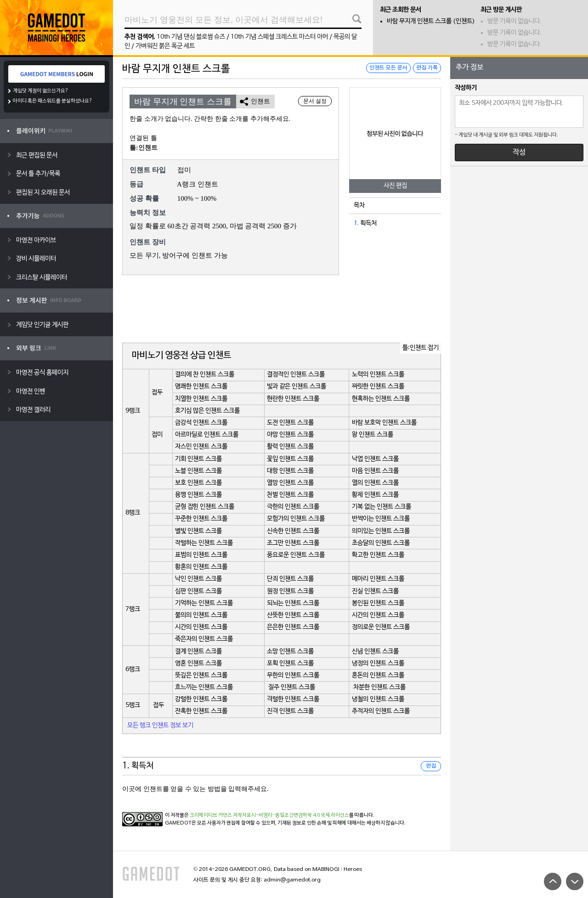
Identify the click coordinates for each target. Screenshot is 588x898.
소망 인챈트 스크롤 (290, 652)
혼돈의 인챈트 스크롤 (378, 675)
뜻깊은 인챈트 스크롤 (201, 675)
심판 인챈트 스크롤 (198, 591)
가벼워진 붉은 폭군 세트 (165, 46)
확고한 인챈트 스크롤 (378, 555)
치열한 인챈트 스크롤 (201, 399)
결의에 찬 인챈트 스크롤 (205, 375)
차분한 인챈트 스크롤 (379, 687)
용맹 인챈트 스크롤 (198, 495)
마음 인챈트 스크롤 (375, 471)
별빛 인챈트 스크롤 (198, 531)
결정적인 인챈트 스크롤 (296, 375)
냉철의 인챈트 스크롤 (378, 699)
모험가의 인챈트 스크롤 (296, 519)
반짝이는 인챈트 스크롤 (381, 519)
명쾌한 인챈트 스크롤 (201, 387)
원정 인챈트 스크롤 (290, 591)
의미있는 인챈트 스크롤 (381, 531)
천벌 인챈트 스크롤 (290, 495)
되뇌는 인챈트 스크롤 (293, 603)
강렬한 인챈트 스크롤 (201, 699)
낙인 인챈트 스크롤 (198, 579)
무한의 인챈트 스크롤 (293, 675)
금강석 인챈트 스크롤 (201, 423)
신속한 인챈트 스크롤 (293, 531)
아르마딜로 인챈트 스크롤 (207, 435)
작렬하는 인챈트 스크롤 (204, 543)
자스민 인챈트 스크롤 (201, 447)
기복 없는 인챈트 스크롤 (382, 507)
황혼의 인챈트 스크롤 (201, 567)
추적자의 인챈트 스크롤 (381, 711)
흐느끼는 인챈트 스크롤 (204, 687)
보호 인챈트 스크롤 (198, 483)
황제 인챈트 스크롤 (375, 495)
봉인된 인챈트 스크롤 (378, 603)
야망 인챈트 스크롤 (290, 435)
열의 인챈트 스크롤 (375, 483)
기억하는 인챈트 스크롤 (204, 603)
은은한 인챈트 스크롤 (293, 627)
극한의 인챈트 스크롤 (293, 507)
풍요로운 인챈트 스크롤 (296, 555)
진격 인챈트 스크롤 (290, 711)
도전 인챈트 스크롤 (290, 423)
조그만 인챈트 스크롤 (293, 543)
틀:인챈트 (144, 148)
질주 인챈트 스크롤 (292, 687)
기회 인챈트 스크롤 (198, 459)
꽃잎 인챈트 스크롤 (290, 459)
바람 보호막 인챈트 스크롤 (384, 423)
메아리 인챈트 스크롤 (378, 579)
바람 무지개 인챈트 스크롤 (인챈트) (431, 21)
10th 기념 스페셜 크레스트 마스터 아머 (279, 37)
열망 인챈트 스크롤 (290, 483)
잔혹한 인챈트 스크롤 (201, 711)
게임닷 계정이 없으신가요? (41, 91)
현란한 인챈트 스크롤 (293, 399)
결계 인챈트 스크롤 (198, 652)
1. (356, 223)
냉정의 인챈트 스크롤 (378, 664)
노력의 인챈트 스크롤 (378, 375)
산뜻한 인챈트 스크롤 (293, 615)
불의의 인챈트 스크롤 (201, 615)
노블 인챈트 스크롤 (198, 471)
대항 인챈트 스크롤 (290, 471)
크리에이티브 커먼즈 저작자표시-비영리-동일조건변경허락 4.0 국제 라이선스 (269, 815)
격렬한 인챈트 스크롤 (293, 699)
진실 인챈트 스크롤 (375, 591)
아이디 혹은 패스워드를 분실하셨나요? (53, 101)
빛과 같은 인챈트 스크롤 (297, 387)
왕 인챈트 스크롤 (373, 435)
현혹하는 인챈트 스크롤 (381, 399)
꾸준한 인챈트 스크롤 (201, 519)
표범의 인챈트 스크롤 (201, 555)
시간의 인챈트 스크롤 (378, 615)
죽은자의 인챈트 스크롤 (204, 639)
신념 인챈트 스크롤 (375, 652)
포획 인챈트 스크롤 (290, 664)
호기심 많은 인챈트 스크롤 (207, 411)
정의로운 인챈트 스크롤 (381, 627)
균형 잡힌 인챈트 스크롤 (205, 507)
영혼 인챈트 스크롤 (198, 664)
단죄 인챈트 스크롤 (290, 579)
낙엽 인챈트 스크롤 (375, 459)
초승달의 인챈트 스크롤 (381, 543)
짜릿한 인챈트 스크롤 (378, 387)
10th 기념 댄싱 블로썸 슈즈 (191, 37)
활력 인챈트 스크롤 (290, 447)
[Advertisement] (282, 310)
